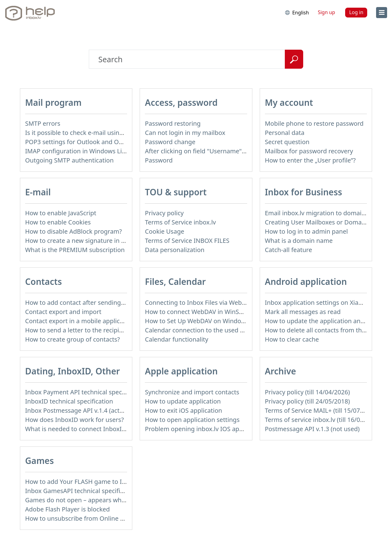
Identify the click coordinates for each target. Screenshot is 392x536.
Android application (306, 281)
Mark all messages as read (303, 312)
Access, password (181, 102)
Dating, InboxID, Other (72, 371)
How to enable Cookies (58, 222)
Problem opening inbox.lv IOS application (204, 429)
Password (159, 160)
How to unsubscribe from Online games (82, 518)
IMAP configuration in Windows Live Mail (84, 151)
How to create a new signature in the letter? (88, 241)
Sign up (327, 12)
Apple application (181, 371)
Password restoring (173, 123)
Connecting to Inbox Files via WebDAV (199, 302)
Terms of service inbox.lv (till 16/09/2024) (323, 420)
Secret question (287, 142)
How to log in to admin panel (306, 231)
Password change (170, 142)
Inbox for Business (303, 192)
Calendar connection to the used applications (210, 330)
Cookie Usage (164, 231)
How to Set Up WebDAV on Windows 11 (201, 321)
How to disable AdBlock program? (73, 231)
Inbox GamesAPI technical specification (81, 491)
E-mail (38, 192)
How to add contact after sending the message (92, 302)
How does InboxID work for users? (74, 420)
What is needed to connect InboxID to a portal (91, 429)
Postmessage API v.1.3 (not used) (312, 429)
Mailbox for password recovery (309, 151)
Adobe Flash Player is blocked (68, 509)
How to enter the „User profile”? (310, 160)
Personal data (285, 133)
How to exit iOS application (183, 410)
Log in (356, 12)
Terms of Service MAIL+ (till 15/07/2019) (322, 410)
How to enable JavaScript (61, 213)
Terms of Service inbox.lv (180, 222)
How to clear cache (292, 339)
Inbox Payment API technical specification (85, 392)
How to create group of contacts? (73, 339)
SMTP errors (43, 123)
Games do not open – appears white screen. (88, 500)
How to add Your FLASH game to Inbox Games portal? (102, 482)
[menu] (382, 13)
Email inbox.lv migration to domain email (324, 213)
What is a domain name (299, 241)
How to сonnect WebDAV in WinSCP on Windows (214, 312)
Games (40, 461)
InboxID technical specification (69, 401)
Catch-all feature (288, 250)
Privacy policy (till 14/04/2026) (307, 392)
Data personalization (175, 250)
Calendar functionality (177, 339)
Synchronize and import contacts (192, 392)
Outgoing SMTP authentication (69, 160)
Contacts (43, 281)
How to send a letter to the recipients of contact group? (104, 330)
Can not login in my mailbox (185, 133)
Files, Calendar (175, 281)
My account (289, 102)
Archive (281, 371)
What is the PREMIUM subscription (75, 250)
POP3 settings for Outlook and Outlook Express (93, 142)
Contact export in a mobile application (80, 321)
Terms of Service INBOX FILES (187, 241)
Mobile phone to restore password (314, 123)
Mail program (53, 102)
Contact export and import (63, 312)
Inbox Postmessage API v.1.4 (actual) (78, 410)
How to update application (183, 401)
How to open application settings (192, 420)
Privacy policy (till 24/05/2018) (307, 401)
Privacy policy (164, 213)
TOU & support (176, 192)
